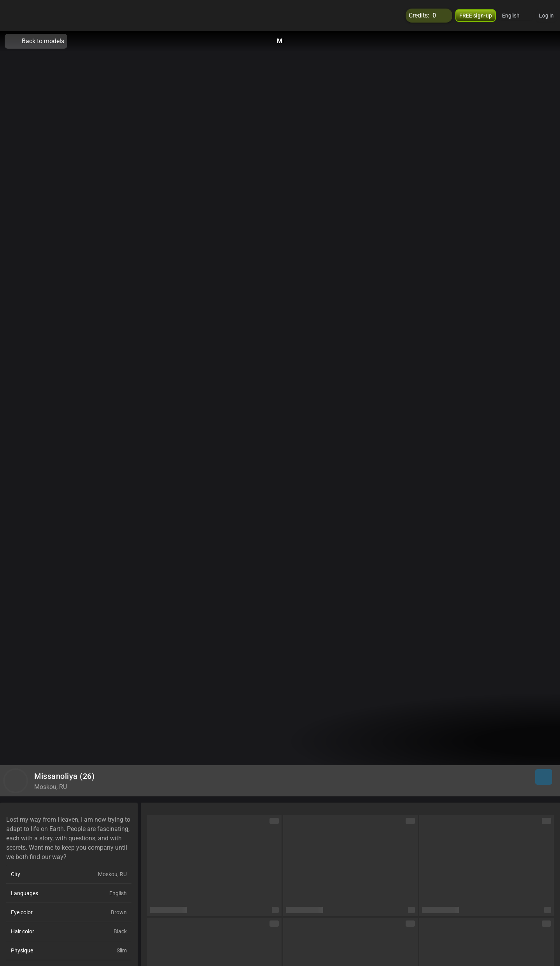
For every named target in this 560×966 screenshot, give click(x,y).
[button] (516, 16)
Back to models (36, 41)
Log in (546, 16)
